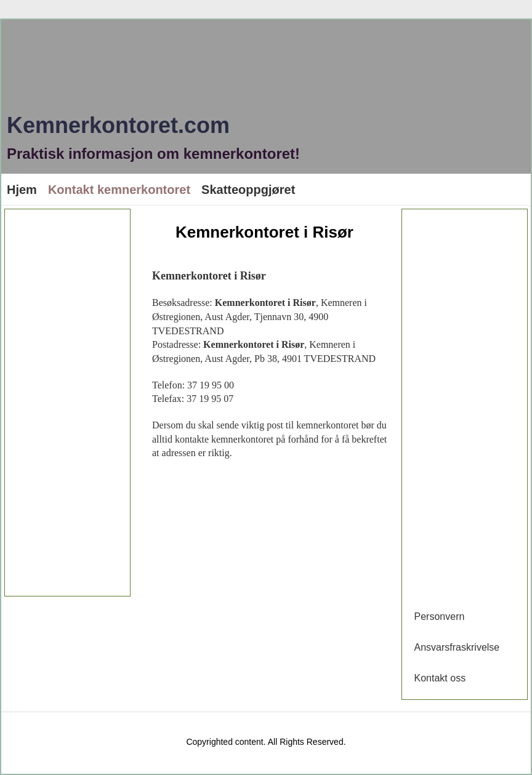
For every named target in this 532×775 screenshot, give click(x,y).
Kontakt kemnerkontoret (119, 190)
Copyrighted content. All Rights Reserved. (266, 742)
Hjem (22, 190)
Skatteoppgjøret (248, 190)
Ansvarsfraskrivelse (457, 647)
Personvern (440, 616)
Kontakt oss (440, 678)
